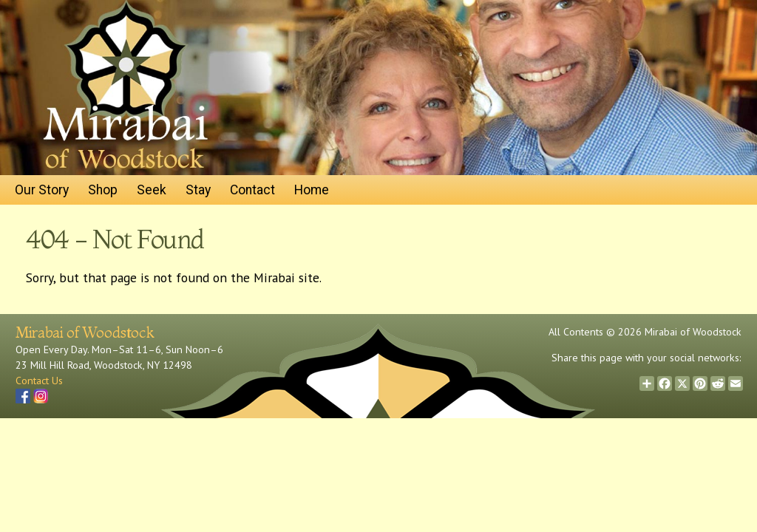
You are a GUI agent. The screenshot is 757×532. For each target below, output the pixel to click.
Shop (103, 190)
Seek (152, 190)
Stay (198, 190)
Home (312, 190)
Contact (252, 190)
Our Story (42, 190)
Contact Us (39, 381)
